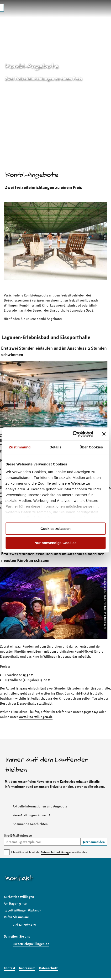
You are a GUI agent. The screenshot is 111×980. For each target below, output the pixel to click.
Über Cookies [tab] (91, 447)
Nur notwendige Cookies (56, 543)
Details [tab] (56, 447)
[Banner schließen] (104, 434)
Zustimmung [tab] (20, 447)
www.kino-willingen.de (36, 717)
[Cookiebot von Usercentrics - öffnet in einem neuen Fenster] (72, 434)
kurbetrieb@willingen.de (31, 944)
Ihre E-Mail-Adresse (18, 835)
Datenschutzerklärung (55, 852)
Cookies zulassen (56, 529)
